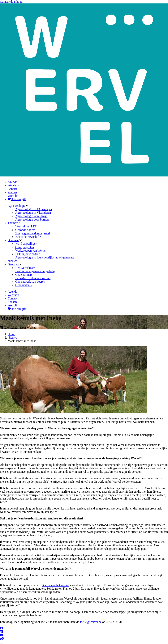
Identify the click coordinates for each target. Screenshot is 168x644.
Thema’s (13, 223)
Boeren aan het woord (55, 585)
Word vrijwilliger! (26, 244)
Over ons (14, 264)
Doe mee (13, 240)
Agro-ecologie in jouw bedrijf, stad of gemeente (45, 257)
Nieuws (12, 261)
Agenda (12, 182)
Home (11, 334)
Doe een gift (17, 199)
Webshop (13, 185)
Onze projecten (25, 247)
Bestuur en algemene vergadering (36, 271)
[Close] (2, 643)
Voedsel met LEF (26, 226)
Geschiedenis (23, 285)
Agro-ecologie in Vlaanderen (33, 213)
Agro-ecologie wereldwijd (31, 216)
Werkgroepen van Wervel (31, 251)
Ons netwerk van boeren (30, 282)
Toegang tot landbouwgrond (32, 233)
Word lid (13, 196)
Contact (12, 189)
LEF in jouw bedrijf (28, 254)
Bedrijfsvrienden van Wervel (33, 278)
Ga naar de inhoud (11, 2)
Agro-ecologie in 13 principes (34, 209)
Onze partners (24, 275)
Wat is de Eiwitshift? (28, 237)
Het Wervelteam (25, 268)
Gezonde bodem (25, 230)
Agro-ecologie (17, 206)
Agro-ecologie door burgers (32, 219)
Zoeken (12, 192)
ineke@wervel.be (91, 622)
